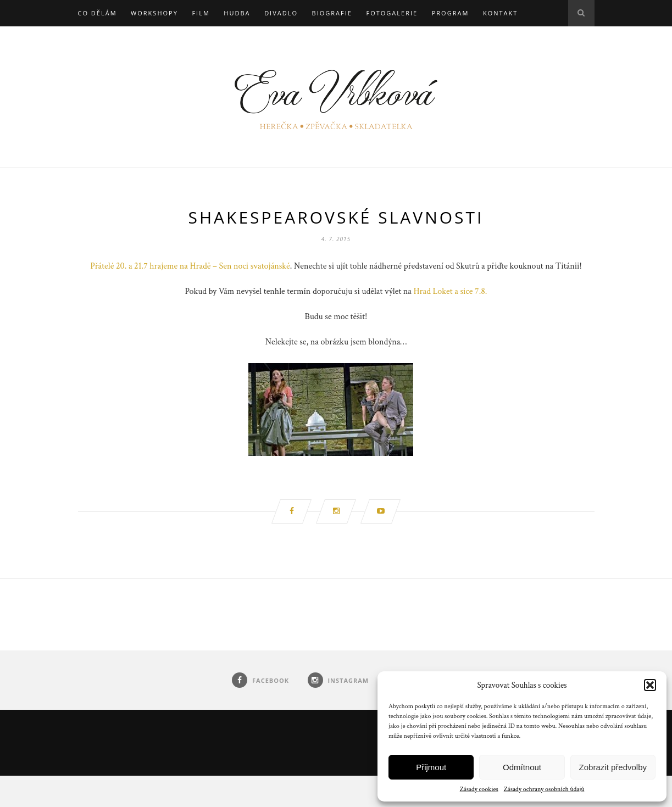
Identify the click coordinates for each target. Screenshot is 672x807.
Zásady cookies (479, 789)
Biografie (332, 13)
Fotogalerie (392, 13)
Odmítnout (522, 767)
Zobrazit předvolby (613, 767)
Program (451, 13)
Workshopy (154, 13)
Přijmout (431, 767)
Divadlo (281, 13)
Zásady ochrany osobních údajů (544, 789)
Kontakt (500, 13)
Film (201, 13)
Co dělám (98, 13)
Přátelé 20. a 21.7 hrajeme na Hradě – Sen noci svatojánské (190, 266)
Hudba (237, 13)
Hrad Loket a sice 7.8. (451, 291)
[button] (650, 685)
